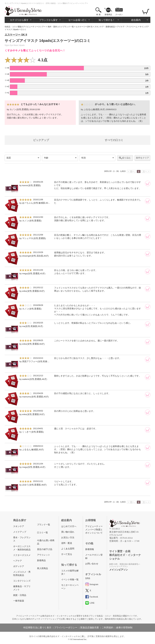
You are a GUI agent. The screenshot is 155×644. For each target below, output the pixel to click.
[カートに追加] (148, 183)
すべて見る (67, 554)
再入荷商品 (42, 568)
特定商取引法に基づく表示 (37, 628)
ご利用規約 (107, 628)
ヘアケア (18, 561)
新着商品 (108, 15)
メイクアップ (20, 532)
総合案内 (136, 20)
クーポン (119, 15)
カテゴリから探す (19, 20)
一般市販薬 (19, 601)
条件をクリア (142, 158)
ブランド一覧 (44, 525)
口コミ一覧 (42, 533)
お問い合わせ (92, 564)
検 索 (98, 15)
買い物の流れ (68, 532)
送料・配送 (67, 543)
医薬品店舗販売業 (90, 628)
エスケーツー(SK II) (84, 27)
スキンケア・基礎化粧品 (105, 27)
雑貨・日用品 (20, 595)
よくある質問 (68, 549)
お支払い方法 (68, 538)
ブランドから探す (49, 20)
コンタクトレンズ (22, 581)
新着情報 (90, 549)
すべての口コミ (114, 140)
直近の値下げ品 (45, 549)
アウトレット (44, 555)
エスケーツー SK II (16, 35)
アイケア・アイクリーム (127, 27)
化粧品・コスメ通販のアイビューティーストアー (25, 27)
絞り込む (126, 158)
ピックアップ (41, 140)
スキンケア (19, 526)
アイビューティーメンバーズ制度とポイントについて (94, 530)
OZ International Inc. (79, 639)
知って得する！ (107, 20)
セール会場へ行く (78, 20)
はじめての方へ (69, 526)
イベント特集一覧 (70, 580)
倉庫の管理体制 (124, 628)
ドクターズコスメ (22, 555)
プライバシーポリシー (66, 628)
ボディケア (19, 566)
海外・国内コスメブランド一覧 (61, 27)
